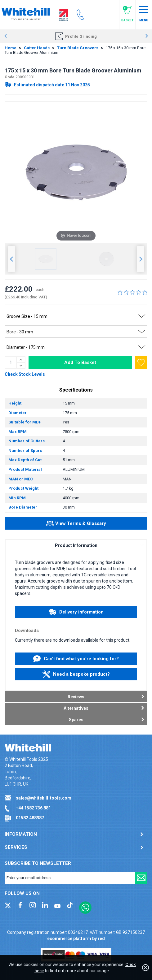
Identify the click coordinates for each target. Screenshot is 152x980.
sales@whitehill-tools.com (44, 798)
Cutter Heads (37, 48)
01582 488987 (30, 818)
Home (11, 48)
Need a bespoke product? (76, 674)
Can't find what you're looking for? (76, 659)
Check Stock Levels (25, 374)
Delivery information (76, 612)
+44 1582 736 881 (33, 808)
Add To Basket (80, 362)
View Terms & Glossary (76, 524)
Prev (5, 36)
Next (147, 36)
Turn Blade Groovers (78, 48)
